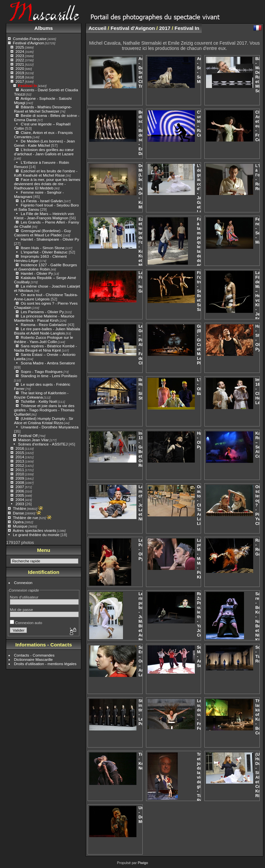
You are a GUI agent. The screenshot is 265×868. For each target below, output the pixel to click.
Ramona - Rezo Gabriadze (44, 325)
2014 (20, 457)
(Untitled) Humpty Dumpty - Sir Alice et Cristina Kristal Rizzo (44, 421)
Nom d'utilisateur (24, 597)
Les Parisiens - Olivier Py (42, 312)
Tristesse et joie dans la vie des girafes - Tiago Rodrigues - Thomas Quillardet (44, 410)
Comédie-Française (30, 39)
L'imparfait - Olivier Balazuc (44, 252)
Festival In (28, 86)
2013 (20, 461)
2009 (20, 478)
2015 (20, 453)
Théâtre (20, 508)
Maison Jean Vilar (33, 440)
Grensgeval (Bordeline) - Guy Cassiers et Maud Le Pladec (43, 233)
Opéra (18, 522)
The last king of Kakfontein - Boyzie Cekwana (41, 395)
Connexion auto (26, 623)
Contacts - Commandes (34, 655)
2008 (20, 482)
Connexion (23, 583)
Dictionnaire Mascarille (33, 659)
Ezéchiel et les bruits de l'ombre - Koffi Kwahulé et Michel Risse (46, 173)
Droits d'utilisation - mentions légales (45, 664)
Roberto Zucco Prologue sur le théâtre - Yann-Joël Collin (44, 339)
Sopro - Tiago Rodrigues (42, 371)
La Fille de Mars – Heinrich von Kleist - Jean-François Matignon (44, 216)
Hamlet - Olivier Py (37, 273)
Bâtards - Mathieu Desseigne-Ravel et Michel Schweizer (43, 109)
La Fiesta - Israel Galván (42, 201)
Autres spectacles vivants (35, 530)
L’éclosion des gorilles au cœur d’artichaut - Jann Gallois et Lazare (44, 152)
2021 (20, 64)
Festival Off (28, 435)
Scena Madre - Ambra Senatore (48, 363)
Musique (20, 526)
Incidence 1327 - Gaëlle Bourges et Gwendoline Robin (46, 267)
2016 (20, 448)
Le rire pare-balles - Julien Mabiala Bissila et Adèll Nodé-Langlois (47, 331)
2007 (20, 487)
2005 (20, 495)
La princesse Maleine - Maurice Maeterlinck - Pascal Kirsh (44, 318)
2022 (20, 60)
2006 (20, 491)
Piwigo (143, 863)
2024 (20, 51)
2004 (20, 499)
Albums (44, 28)
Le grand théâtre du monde (36, 535)
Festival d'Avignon (28, 43)
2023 (20, 56)
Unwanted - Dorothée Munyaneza (50, 427)
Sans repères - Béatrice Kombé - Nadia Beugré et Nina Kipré (46, 348)
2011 (20, 470)
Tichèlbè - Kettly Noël (39, 401)
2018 (20, 77)
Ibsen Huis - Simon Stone (42, 248)
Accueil (98, 28)
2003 (20, 504)
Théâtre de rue (25, 518)
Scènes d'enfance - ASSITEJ (43, 444)
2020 (20, 68)
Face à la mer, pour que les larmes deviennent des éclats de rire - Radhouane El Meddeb (47, 184)
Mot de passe (21, 609)
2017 (20, 81)
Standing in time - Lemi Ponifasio (49, 376)
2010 (20, 474)
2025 (20, 47)
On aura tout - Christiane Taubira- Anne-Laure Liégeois (46, 297)
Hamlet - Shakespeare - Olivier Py (50, 239)
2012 (20, 465)
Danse (18, 513)
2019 (20, 73)
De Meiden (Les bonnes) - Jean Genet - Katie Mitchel (44, 143)
